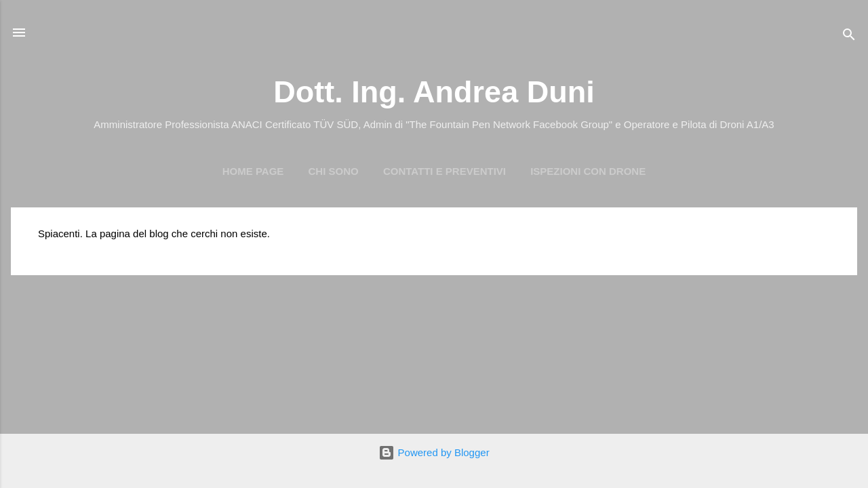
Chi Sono (334, 171)
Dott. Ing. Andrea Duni (434, 92)
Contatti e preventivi (445, 171)
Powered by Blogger (434, 452)
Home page (253, 171)
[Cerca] (849, 37)
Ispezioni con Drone (588, 171)
